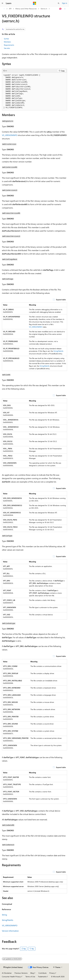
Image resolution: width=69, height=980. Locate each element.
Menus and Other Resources (26, 9)
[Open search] (59, 3)
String (4, 915)
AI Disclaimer (7, 973)
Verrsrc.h (44, 9)
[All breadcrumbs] (4, 9)
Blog (32, 973)
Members (7, 42)
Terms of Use (30, 977)
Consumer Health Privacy (11, 977)
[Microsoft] (35, 3)
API (10, 9)
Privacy (52, 973)
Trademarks (42, 977)
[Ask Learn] (60, 9)
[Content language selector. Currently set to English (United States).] (13, 967)
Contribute (42, 973)
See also (7, 48)
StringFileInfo (58, 351)
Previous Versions (21, 973)
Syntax (6, 39)
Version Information (10, 931)
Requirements (9, 45)
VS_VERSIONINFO (10, 135)
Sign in (65, 3)
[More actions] (65, 9)
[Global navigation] (2, 3)
